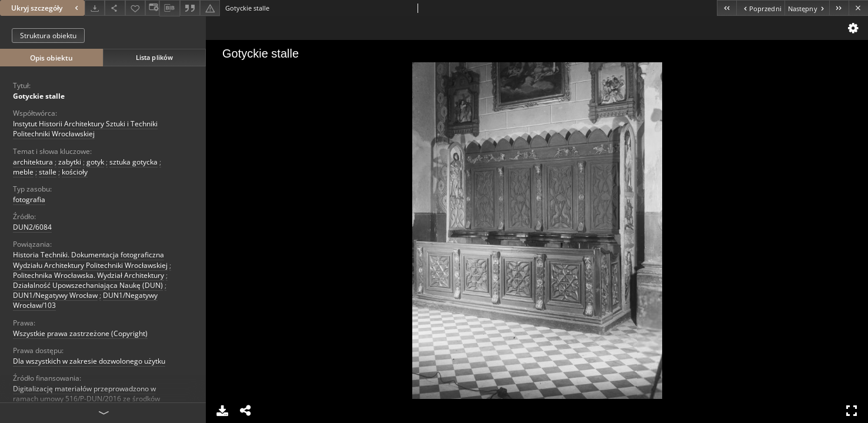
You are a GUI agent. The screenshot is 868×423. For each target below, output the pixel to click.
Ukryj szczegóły (46, 8)
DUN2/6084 (32, 227)
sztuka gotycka (133, 162)
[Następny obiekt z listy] (807, 8)
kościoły (75, 172)
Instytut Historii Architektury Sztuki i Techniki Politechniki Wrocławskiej (85, 129)
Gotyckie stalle (39, 96)
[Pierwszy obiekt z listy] (727, 8)
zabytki (70, 162)
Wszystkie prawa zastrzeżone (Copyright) (80, 333)
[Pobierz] (95, 8)
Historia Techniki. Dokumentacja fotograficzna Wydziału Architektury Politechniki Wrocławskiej (90, 260)
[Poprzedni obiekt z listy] (760, 8)
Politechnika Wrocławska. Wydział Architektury (89, 275)
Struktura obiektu (48, 36)
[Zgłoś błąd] (210, 8)
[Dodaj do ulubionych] (135, 8)
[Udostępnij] (115, 8)
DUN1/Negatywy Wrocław (55, 295)
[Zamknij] (858, 8)
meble (23, 172)
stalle (48, 172)
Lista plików (154, 57)
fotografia (29, 199)
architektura (33, 162)
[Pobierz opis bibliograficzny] (169, 8)
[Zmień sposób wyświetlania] (152, 8)
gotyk (95, 162)
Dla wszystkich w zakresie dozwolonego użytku (89, 361)
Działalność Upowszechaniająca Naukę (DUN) (88, 285)
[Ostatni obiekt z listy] (839, 8)
